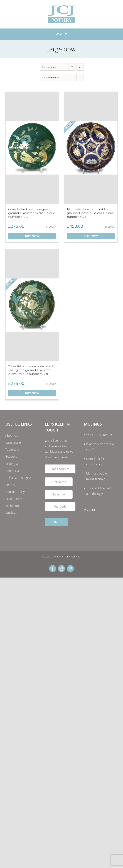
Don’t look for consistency (95, 461)
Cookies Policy (15, 492)
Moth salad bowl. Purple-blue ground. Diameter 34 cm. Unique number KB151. (90, 213)
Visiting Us (12, 464)
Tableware (12, 449)
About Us (12, 436)
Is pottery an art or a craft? (100, 447)
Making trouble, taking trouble (97, 476)
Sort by (49, 67)
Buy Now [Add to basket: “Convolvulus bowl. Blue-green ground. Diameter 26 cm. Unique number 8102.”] (32, 236)
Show (51, 77)
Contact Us (13, 471)
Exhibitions (13, 506)
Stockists (11, 513)
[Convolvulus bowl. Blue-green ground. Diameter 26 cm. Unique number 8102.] (32, 148)
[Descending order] (80, 67)
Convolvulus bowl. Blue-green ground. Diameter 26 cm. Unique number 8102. (32, 213)
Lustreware (13, 443)
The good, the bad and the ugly (98, 491)
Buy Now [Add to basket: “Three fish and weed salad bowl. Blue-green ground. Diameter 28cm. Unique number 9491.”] (32, 393)
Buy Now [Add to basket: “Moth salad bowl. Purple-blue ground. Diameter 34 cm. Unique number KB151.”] (91, 236)
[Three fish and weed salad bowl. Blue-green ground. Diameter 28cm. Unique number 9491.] (32, 305)
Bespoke (11, 456)
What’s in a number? (100, 435)
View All (89, 510)
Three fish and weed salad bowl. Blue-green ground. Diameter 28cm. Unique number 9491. (31, 370)
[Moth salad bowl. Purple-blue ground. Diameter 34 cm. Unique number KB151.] (91, 148)
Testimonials (14, 499)
